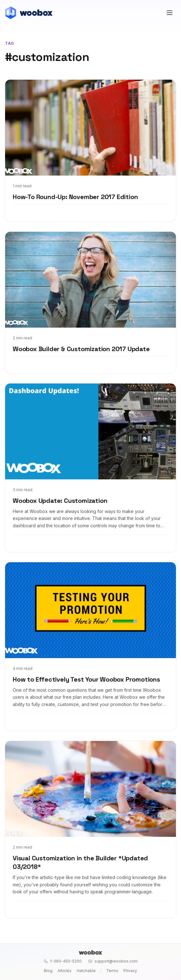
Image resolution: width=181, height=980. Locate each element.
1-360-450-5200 (63, 961)
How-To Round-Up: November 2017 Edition (75, 197)
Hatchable (86, 971)
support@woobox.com (113, 961)
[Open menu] (170, 13)
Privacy (130, 971)
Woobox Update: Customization (60, 501)
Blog (48, 971)
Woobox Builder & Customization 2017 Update (81, 349)
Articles (65, 971)
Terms (112, 971)
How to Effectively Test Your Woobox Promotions (86, 679)
